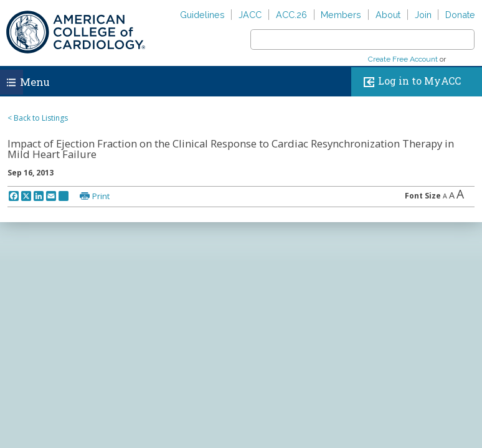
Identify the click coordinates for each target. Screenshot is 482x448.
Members (341, 15)
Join (423, 15)
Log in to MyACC (409, 82)
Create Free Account (403, 59)
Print (101, 196)
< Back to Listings (38, 118)
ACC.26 (291, 15)
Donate (460, 15)
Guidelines (202, 15)
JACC (250, 15)
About (388, 15)
